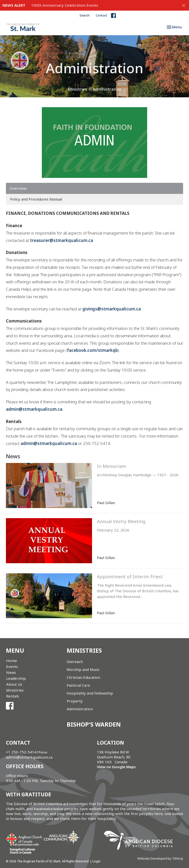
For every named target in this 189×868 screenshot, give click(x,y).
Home (12, 661)
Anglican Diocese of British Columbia (141, 841)
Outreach (75, 662)
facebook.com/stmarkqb (92, 350)
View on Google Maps (116, 767)
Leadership (16, 678)
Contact (102, 15)
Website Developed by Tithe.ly (160, 858)
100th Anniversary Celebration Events (65, 5)
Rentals (13, 696)
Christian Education (83, 677)
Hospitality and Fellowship (90, 693)
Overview (18, 188)
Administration (80, 709)
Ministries (77, 89)
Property (75, 701)
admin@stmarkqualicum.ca (34, 409)
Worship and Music (83, 669)
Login (96, 861)
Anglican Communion (62, 837)
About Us (14, 684)
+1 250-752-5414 (21, 752)
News (11, 672)
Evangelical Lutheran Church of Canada (23, 849)
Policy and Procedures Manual (36, 199)
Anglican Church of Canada (24, 838)
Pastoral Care (78, 685)
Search (85, 15)
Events (12, 666)
